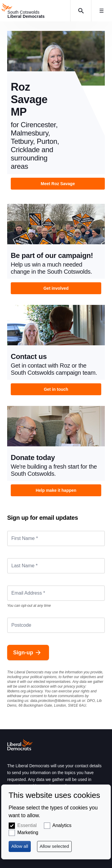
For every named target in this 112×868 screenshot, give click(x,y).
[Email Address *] (56, 593)
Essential (27, 825)
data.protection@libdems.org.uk (56, 701)
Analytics (62, 825)
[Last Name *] (56, 566)
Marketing (28, 832)
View (56, 110)
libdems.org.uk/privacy (25, 691)
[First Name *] (56, 538)
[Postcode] (56, 625)
